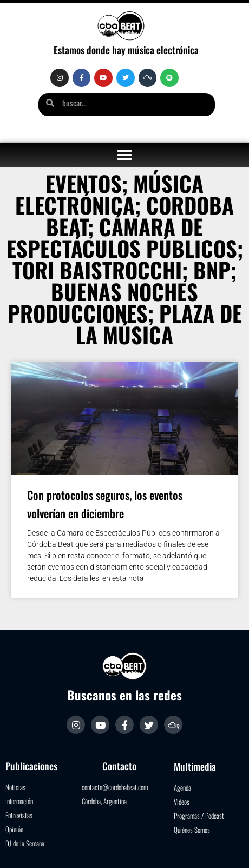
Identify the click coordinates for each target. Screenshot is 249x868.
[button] (125, 155)
